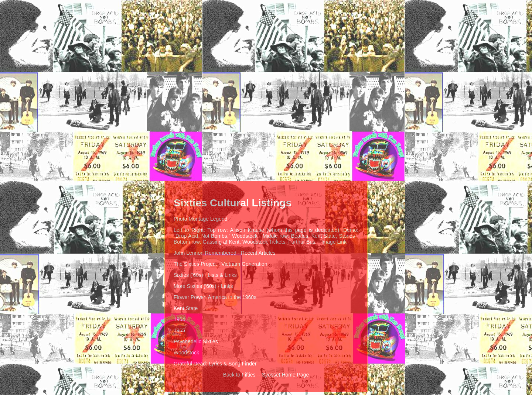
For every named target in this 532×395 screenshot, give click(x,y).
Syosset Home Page (286, 375)
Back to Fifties (239, 375)
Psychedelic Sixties (196, 341)
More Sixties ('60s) (195, 286)
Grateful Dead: (190, 364)
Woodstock (186, 353)
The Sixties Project (195, 264)
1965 (179, 330)
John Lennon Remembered (205, 253)
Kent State (186, 308)
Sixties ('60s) (188, 275)
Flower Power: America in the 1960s (215, 297)
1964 (179, 319)
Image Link (334, 242)
